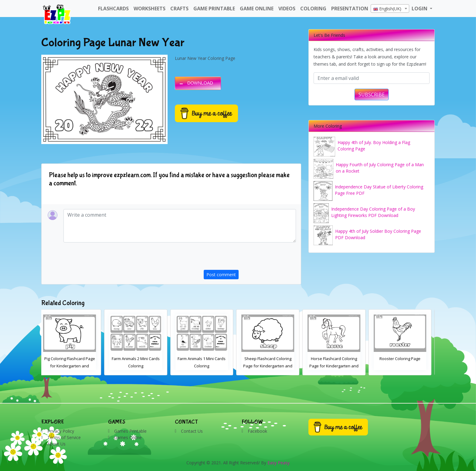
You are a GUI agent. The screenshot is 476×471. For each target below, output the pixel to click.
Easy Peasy (279, 463)
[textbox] (390, 9)
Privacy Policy (61, 431)
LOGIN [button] (420, 9)
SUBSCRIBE (372, 95)
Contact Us (192, 431)
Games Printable (130, 431)
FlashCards (113, 9)
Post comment (221, 275)
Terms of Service (64, 437)
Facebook (257, 431)
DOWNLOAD (200, 83)
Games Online (128, 437)
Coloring (313, 9)
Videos (287, 9)
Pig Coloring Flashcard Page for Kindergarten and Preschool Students (139, 366)
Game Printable (214, 9)
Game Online (257, 9)
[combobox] (390, 9)
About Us (56, 444)
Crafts (179, 9)
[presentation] (250, 258)
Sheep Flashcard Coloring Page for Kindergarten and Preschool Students (337, 366)
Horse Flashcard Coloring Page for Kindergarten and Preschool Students (403, 366)
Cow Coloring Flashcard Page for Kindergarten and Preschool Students (73, 366)
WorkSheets (150, 9)
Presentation (350, 9)
